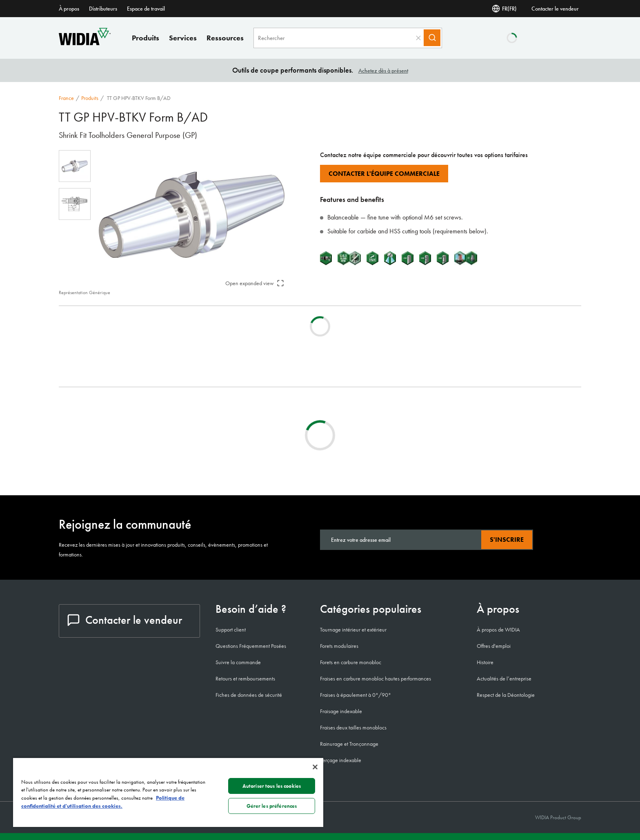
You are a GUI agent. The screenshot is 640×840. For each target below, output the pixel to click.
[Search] (435, 38)
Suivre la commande (238, 662)
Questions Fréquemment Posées (251, 646)
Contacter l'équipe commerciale (384, 174)
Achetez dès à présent (383, 71)
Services (183, 38)
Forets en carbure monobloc (351, 662)
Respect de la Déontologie (506, 695)
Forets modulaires (339, 646)
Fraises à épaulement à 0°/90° (356, 695)
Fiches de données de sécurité (249, 695)
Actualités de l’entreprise (504, 678)
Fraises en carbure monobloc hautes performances (376, 678)
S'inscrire (507, 540)
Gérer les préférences (272, 806)
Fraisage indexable (341, 711)
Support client (231, 629)
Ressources (225, 38)
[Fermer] (315, 767)
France (66, 98)
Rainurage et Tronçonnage (349, 744)
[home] (85, 43)
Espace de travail (146, 9)
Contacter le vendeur (555, 9)
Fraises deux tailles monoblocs (353, 727)
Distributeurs (103, 9)
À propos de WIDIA (498, 629)
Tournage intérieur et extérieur (353, 629)
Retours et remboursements (245, 678)
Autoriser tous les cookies (272, 786)
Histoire (485, 662)
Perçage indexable (341, 760)
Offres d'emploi (494, 646)
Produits (146, 38)
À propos (69, 9)
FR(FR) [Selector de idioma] (504, 9)
